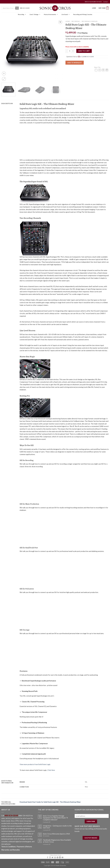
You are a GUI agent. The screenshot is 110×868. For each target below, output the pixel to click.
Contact (106, 2)
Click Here (51, 770)
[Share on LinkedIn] (107, 70)
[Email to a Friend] (100, 70)
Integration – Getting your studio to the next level (57, 827)
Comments (46, 836)
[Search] (17, 8)
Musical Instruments (51, 14)
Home (68, 21)
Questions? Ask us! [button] (80, 56)
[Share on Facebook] (96, 70)
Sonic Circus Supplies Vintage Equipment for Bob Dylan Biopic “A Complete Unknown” (55, 818)
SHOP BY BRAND (91, 838)
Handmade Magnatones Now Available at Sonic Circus (57, 841)
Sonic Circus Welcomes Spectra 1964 (56, 834)
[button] (25, 14)
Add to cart (84, 51)
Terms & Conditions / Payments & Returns (17, 847)
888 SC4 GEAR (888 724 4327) (93, 2)
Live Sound (66, 14)
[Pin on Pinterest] (103, 70)
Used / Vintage (35, 14)
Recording (22, 14)
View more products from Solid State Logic (35, 764)
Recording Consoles (90, 21)
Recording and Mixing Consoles (83, 14)
